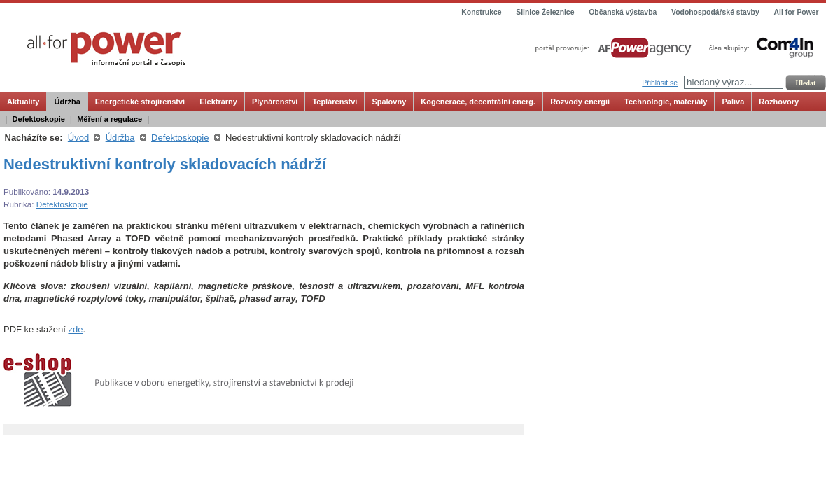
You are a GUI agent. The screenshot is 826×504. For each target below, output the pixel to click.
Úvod (78, 138)
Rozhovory (779, 101)
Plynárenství (275, 101)
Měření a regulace (110, 119)
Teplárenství (335, 101)
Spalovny (389, 101)
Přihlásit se (660, 83)
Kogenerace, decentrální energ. (478, 101)
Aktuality (23, 101)
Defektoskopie (39, 119)
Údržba (67, 101)
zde (75, 329)
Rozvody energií (580, 101)
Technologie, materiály (666, 101)
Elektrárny (218, 101)
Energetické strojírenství (140, 101)
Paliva (733, 101)
